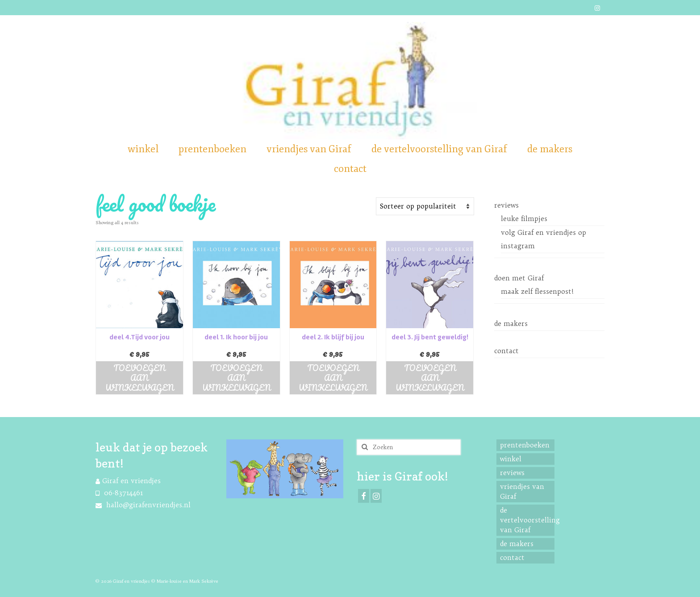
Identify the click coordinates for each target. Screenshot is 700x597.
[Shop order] (425, 206)
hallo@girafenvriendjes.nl (143, 505)
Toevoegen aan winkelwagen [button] (140, 378)
